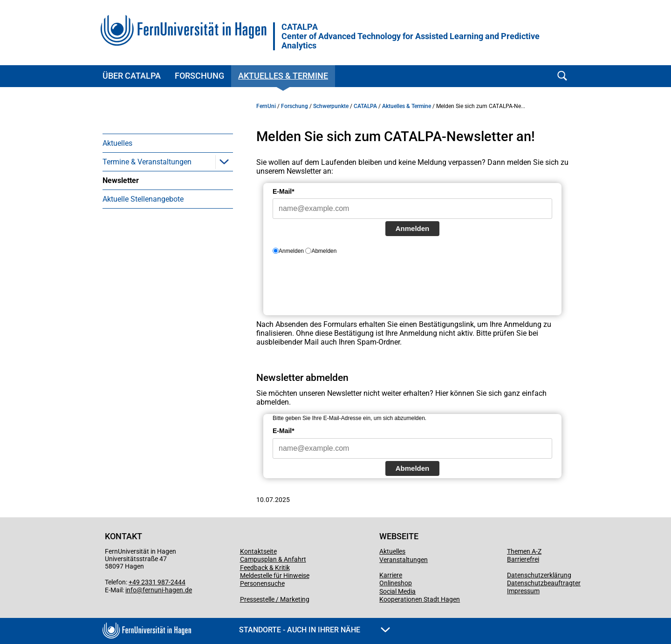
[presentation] (343, 289)
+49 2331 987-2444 (157, 582)
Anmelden (413, 228)
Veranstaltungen (404, 560)
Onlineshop (396, 583)
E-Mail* (284, 191)
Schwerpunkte (331, 106)
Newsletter (121, 180)
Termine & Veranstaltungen (147, 162)
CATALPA (411, 36)
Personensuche (262, 583)
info (131, 590)
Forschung (199, 76)
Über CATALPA (132, 76)
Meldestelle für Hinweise (275, 576)
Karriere (391, 575)
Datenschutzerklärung (539, 575)
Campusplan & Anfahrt (273, 559)
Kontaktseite (258, 551)
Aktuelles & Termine (283, 76)
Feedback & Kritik (265, 568)
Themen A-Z (524, 551)
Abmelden (413, 468)
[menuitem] (168, 143)
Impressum (523, 591)
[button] (224, 162)
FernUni (266, 106)
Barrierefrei (523, 559)
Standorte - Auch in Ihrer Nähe (315, 630)
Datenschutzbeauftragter (544, 583)
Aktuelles (117, 143)
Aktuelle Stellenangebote (143, 199)
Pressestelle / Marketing (275, 599)
